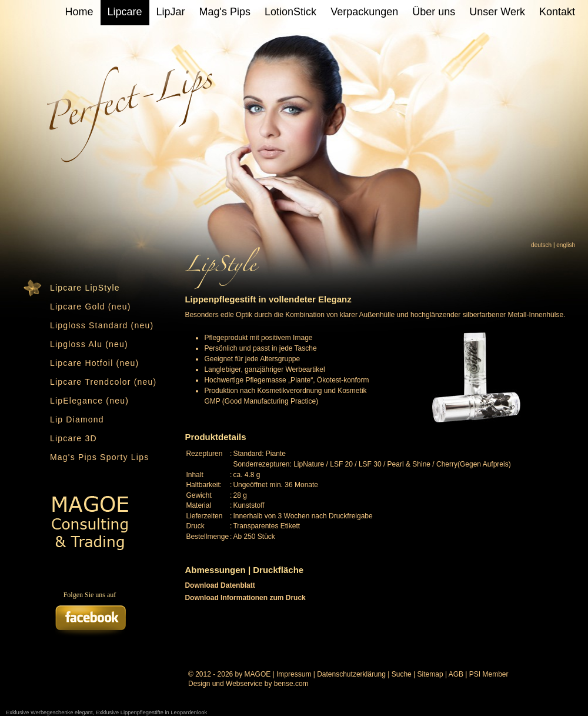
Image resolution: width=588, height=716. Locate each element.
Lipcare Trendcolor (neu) (103, 382)
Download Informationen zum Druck (245, 598)
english (566, 245)
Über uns (434, 12)
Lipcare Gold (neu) (91, 307)
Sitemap (430, 674)
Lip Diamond (77, 419)
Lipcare (125, 12)
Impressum (294, 674)
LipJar (171, 12)
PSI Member (489, 674)
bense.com (291, 684)
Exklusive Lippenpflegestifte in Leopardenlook (151, 712)
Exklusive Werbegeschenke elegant (49, 712)
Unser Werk (497, 12)
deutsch (541, 245)
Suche (402, 674)
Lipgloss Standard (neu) (102, 325)
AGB (456, 674)
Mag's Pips (225, 12)
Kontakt (557, 12)
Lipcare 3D (73, 438)
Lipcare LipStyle (85, 288)
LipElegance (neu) (89, 401)
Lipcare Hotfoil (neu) (94, 363)
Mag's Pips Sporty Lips (99, 457)
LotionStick (290, 12)
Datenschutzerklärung (351, 674)
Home (79, 12)
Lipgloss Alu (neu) (89, 344)
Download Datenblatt (220, 585)
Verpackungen (364, 12)
